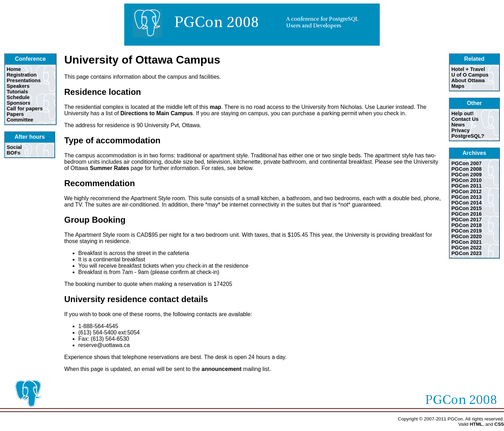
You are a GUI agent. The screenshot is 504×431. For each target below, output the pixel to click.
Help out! (463, 113)
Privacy (460, 130)
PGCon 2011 (466, 186)
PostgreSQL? (468, 136)
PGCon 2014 (466, 203)
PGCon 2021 (466, 242)
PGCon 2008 (466, 169)
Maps (458, 86)
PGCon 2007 (466, 163)
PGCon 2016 (466, 214)
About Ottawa (468, 80)
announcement (221, 369)
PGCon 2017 (466, 220)
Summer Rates (110, 168)
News (458, 125)
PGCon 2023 (466, 253)
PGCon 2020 (466, 236)
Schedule (18, 97)
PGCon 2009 (466, 175)
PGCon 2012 (466, 191)
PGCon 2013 (466, 197)
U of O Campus (470, 75)
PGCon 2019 (466, 231)
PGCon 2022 (466, 248)
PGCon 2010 (466, 180)
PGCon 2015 (466, 208)
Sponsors (19, 103)
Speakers (18, 86)
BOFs (14, 153)
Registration (22, 75)
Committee (20, 120)
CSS (499, 424)
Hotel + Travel (468, 69)
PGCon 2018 (466, 225)
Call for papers (25, 109)
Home (14, 69)
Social (14, 147)
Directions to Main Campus (157, 113)
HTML (476, 424)
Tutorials (17, 92)
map (215, 107)
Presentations (24, 80)
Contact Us (465, 119)
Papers (15, 114)
